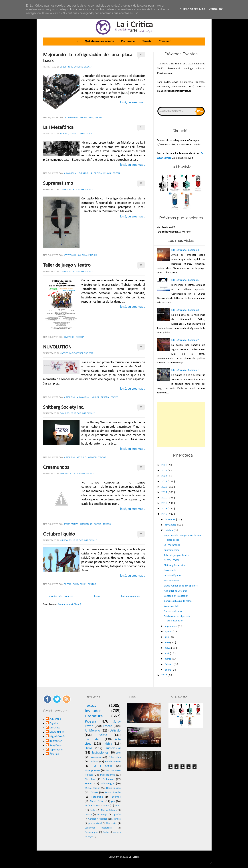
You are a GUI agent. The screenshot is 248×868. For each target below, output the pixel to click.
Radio (106, 832)
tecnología (87, 117)
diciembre (170, 520)
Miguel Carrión (57, 737)
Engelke (54, 723)
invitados (69, 337)
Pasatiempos (91, 832)
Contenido (128, 42)
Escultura (116, 819)
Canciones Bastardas (98, 828)
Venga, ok (216, 9)
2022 (165, 487)
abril (167, 654)
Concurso (165, 42)
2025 (165, 471)
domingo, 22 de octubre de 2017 (77, 413)
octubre (169, 531)
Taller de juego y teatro (67, 265)
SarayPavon (56, 745)
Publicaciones (108, 775)
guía (113, 801)
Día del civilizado (173, 611)
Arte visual (70, 255)
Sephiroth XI (56, 750)
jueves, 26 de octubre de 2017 (76, 190)
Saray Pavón (80, 584)
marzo (168, 659)
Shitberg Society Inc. (64, 407)
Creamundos (56, 467)
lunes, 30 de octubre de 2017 (76, 67)
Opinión (93, 457)
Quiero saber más (192, 9)
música (107, 173)
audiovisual (71, 173)
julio (167, 637)
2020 (165, 498)
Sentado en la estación (176, 596)
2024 (165, 476)
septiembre (171, 626)
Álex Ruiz (54, 754)
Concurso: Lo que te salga (178, 601)
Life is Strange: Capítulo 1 (185, 370)
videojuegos (108, 784)
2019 (165, 503)
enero (168, 670)
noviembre (171, 525)
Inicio (97, 596)
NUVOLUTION (57, 347)
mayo (168, 648)
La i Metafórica (58, 128)
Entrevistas (115, 757)
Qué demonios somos (99, 42)
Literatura (87, 524)
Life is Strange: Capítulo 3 (185, 310)
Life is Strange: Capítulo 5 (185, 280)
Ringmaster (56, 741)
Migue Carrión (93, 788)
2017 (165, 514)
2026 (165, 465)
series (118, 806)
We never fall (171, 606)
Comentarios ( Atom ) (69, 604)
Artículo (82, 457)
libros (88, 748)
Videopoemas (92, 771)
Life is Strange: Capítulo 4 (185, 250)
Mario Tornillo (113, 793)
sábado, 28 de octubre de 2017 (77, 134)
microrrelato (93, 739)
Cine (118, 753)
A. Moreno (70, 397)
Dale (200, 111)
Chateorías (112, 823)
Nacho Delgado (109, 810)
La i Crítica (96, 173)
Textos (99, 117)
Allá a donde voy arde (176, 591)
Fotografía (97, 797)
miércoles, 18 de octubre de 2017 (78, 540)
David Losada (71, 117)
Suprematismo (58, 183)
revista (88, 815)
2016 (165, 675)
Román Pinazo (113, 762)
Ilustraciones (100, 753)
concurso (96, 757)
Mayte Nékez (57, 732)
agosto (169, 632)
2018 (165, 509)
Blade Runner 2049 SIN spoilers (181, 586)
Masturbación (171, 581)
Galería (83, 255)
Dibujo (94, 793)
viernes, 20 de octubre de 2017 (77, 474)
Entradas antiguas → (133, 596)
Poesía (117, 173)
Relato (103, 735)
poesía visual (95, 823)
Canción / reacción (98, 819)
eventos (84, 173)
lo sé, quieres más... (133, 103)
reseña (80, 337)
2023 (165, 482)
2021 (165, 492)
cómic (106, 806)
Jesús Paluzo (72, 524)
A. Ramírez (109, 779)
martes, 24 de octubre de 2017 (77, 353)
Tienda (147, 42)
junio (167, 643)
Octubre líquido (59, 534)
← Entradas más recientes (58, 596)
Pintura (93, 255)
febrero (169, 664)
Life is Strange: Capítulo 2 (185, 340)
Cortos (93, 810)
